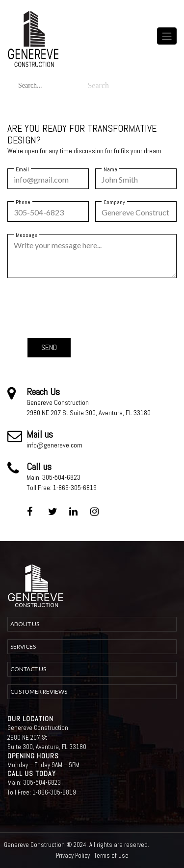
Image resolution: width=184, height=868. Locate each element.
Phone (23, 202)
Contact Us (28, 669)
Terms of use (111, 856)
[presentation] (102, 307)
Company (114, 202)
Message (26, 235)
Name (110, 169)
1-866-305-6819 (75, 488)
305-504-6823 (61, 477)
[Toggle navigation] (167, 36)
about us (25, 624)
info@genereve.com (54, 445)
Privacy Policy (73, 856)
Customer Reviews (39, 692)
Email (22, 169)
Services (23, 646)
